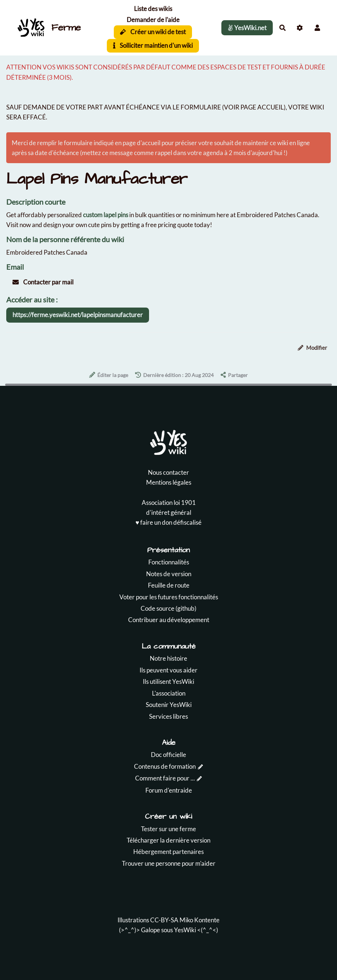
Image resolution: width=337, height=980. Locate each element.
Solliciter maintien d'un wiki (153, 45)
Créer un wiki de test (153, 32)
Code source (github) (168, 608)
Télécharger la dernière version (168, 840)
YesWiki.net (247, 28)
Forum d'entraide (169, 790)
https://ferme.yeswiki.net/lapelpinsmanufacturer (78, 315)
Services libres (168, 716)
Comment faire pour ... (165, 778)
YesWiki (185, 930)
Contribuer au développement (169, 620)
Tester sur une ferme (168, 829)
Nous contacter (168, 472)
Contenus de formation (165, 766)
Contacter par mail (43, 282)
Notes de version (169, 574)
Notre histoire (168, 658)
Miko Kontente (200, 920)
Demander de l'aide (153, 20)
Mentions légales (169, 482)
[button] (317, 28)
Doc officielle (168, 755)
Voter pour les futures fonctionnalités (169, 597)
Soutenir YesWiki (169, 705)
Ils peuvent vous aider (168, 670)
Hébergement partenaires (168, 852)
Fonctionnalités (169, 562)
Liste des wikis (153, 9)
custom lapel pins (106, 215)
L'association (169, 693)
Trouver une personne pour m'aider (169, 863)
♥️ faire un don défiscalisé (168, 522)
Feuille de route (169, 585)
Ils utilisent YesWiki (168, 681)
